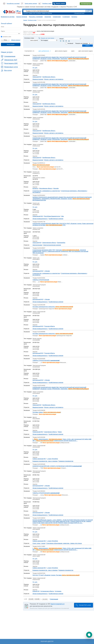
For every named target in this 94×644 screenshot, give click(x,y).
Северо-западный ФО (39, 459)
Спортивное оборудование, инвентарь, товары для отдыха (64, 543)
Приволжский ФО (38, 216)
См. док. (35, 68)
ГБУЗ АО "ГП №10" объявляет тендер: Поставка (56, 575)
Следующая (54, 599)
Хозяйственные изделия (56, 219)
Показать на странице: (82, 43)
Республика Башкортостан (52, 216)
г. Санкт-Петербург (52, 459)
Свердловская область (49, 243)
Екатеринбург (61, 243)
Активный (70, 43)
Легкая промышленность (40, 219)
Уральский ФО (37, 77)
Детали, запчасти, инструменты (54, 79)
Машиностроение (38, 79)
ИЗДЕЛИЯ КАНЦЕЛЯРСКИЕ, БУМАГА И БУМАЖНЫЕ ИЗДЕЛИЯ (57, 466)
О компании (66, 17)
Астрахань (58, 591)
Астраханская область (47, 591)
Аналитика (48, 17)
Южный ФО (36, 591)
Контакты (74, 17)
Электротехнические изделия (52, 245)
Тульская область (50, 326)
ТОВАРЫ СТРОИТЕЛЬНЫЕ (41, 280)
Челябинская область (49, 77)
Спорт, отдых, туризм (39, 543)
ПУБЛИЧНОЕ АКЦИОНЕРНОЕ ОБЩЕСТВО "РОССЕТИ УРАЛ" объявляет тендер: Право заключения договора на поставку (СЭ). (63, 224)
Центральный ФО (38, 271)
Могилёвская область (46, 188)
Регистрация (11, 44)
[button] (89, 635)
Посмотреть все (85, 605)
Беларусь (35, 188)
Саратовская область (50, 432)
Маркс (60, 432)
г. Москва (47, 271)
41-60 (37, 599)
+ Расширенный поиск (79, 13)
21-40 (31, 599)
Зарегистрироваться (57, 604)
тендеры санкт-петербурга (35, 13)
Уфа (62, 216)
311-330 (45, 599)
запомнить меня (6, 37)
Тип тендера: (44, 40)
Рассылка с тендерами (36, 17)
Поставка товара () (47, 412)
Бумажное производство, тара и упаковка (45, 461)
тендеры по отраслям (47, 13)
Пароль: (3, 31)
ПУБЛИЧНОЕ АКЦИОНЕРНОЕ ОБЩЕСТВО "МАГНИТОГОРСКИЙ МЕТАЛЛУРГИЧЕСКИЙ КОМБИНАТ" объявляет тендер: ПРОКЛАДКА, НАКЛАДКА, (61, 58)
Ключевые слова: (29, 38)
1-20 (26, 599)
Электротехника (37, 245)
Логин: (3, 27)
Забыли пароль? (16, 40)
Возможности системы (8, 17)
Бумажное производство (66, 461)
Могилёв (56, 188)
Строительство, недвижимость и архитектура (46, 191)
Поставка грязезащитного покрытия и (53, 307)
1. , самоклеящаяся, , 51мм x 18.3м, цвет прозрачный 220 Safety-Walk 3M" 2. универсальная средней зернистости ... (62, 440)
